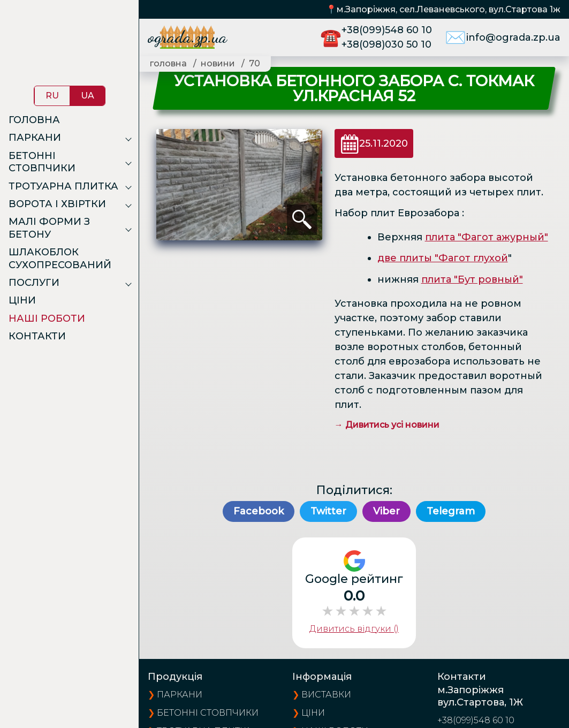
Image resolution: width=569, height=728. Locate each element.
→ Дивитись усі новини (387, 425)
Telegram (451, 511)
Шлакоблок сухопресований (60, 258)
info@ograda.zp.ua (513, 37)
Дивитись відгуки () (354, 629)
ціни (313, 713)
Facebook (259, 511)
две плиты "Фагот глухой (443, 258)
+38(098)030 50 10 (386, 44)
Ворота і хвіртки (57, 204)
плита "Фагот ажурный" (487, 237)
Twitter (328, 511)
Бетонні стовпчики (42, 162)
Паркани (35, 138)
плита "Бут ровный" (472, 279)
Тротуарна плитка (63, 186)
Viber (386, 511)
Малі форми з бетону (49, 228)
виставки (326, 695)
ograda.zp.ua (187, 37)
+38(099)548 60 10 (387, 30)
